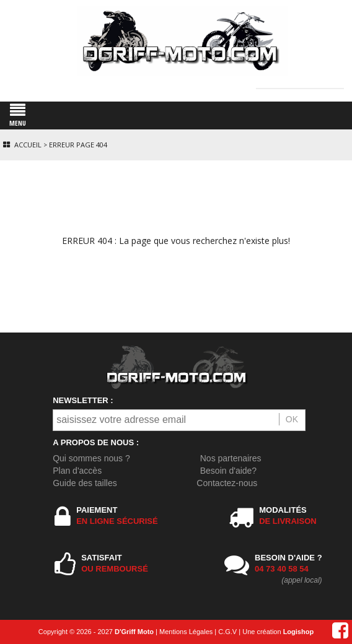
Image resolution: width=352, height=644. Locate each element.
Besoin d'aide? (228, 471)
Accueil (28, 145)
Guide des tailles (85, 483)
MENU (18, 115)
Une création (278, 632)
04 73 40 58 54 (282, 569)
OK (292, 419)
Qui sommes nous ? (91, 458)
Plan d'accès (77, 471)
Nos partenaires (231, 458)
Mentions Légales (186, 632)
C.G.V (227, 632)
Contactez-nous (227, 483)
